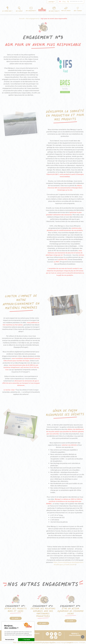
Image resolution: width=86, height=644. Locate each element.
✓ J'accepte (26, 640)
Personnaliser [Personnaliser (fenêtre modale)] (10, 640)
